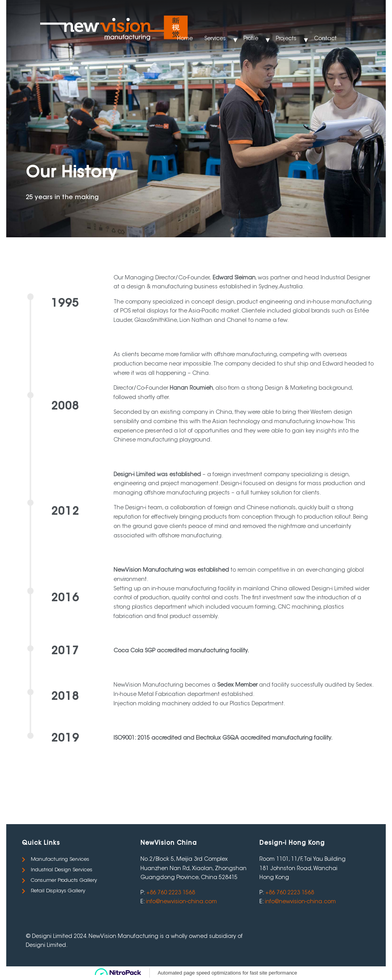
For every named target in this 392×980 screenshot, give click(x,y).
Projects (286, 39)
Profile (251, 39)
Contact (325, 39)
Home (185, 39)
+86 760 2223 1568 (171, 893)
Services (215, 39)
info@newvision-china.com (181, 902)
